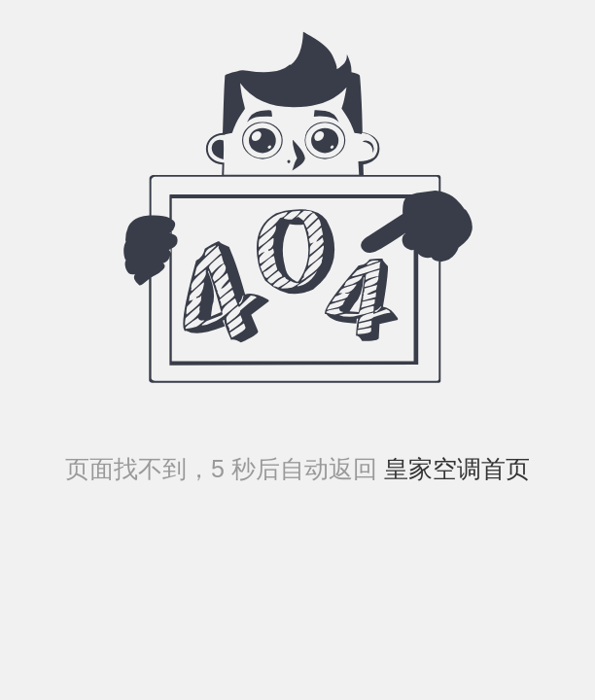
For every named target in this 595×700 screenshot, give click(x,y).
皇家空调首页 (454, 469)
